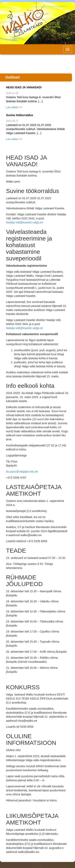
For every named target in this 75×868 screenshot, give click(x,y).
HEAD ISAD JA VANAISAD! (24, 87)
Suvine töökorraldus (19, 115)
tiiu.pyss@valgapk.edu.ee (22, 472)
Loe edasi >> (14, 107)
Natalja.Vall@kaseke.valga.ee (24, 222)
